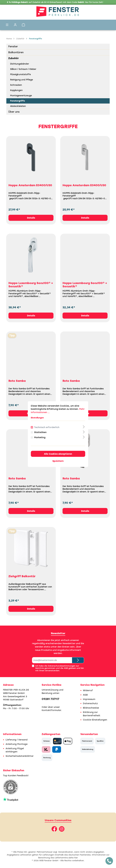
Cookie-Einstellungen (95, 720)
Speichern (58, 461)
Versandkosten (66, 852)
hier (76, 858)
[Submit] (78, 660)
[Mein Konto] (15, 25)
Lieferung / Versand (17, 740)
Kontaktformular (51, 710)
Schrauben (16, 85)
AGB (66, 668)
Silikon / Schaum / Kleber (23, 69)
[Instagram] (62, 829)
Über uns (14, 112)
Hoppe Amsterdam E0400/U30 (30, 185)
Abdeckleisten (18, 106)
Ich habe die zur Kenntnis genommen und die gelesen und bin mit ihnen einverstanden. (60, 668)
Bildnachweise (91, 708)
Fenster (13, 46)
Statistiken (41, 432)
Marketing (40, 437)
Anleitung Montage (17, 744)
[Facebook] (54, 829)
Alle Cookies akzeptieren (58, 454)
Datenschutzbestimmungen (62, 666)
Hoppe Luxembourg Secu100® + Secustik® (31, 285)
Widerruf (88, 690)
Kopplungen (16, 90)
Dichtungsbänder (20, 64)
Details (31, 218)
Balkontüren (16, 52)
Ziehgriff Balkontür (22, 576)
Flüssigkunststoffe (20, 74)
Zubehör (14, 58)
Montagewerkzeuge (21, 96)
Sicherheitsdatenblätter (20, 756)
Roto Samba (17, 381)
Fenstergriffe (18, 101)
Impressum (89, 699)
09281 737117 (50, 699)
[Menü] (7, 25)
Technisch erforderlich (47, 427)
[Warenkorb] (23, 25)
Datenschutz (90, 703)
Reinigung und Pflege (22, 80)
